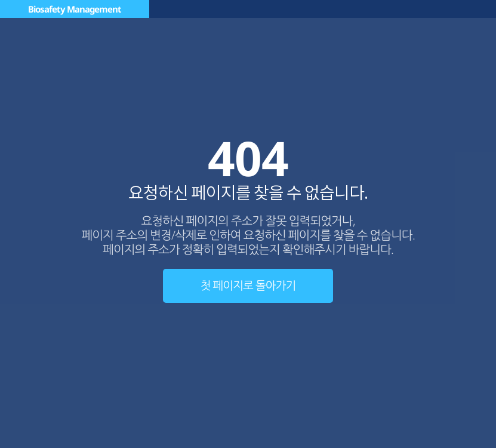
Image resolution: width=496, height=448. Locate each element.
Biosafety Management (75, 9)
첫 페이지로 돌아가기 (248, 286)
